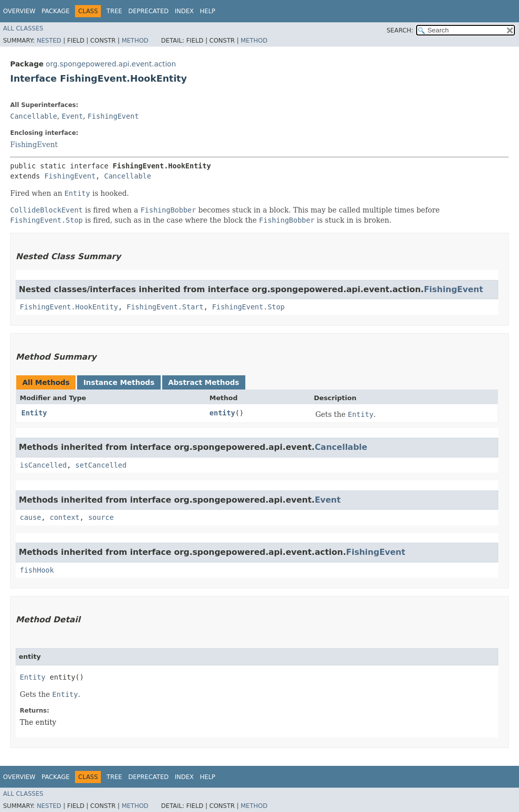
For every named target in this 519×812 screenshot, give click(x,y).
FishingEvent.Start (165, 307)
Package (55, 11)
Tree (114, 11)
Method (135, 41)
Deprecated (149, 11)
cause (30, 517)
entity (222, 413)
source (101, 517)
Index (184, 11)
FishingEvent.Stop (248, 307)
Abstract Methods (204, 382)
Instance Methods (119, 382)
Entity (34, 413)
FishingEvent (113, 116)
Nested (49, 41)
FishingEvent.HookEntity (69, 307)
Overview (19, 11)
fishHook (37, 570)
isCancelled (43, 465)
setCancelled (101, 465)
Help (208, 11)
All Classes (23, 28)
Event (72, 116)
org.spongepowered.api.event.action (111, 64)
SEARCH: (400, 30)
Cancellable (34, 116)
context (65, 517)
